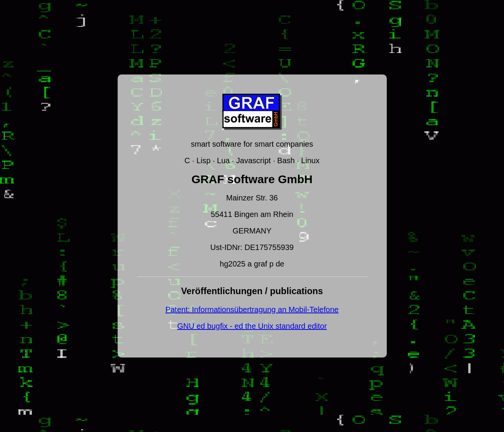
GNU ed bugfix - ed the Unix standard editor (252, 326)
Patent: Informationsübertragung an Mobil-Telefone (252, 310)
